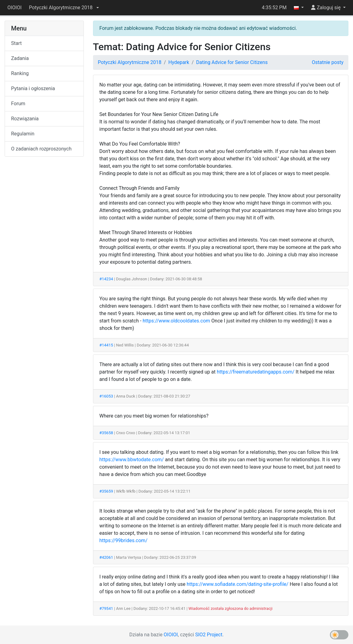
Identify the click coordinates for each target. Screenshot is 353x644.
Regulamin (23, 134)
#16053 (106, 396)
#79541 (106, 608)
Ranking (20, 73)
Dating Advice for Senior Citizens (232, 62)
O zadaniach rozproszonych (41, 149)
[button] (64, 8)
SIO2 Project (209, 635)
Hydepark (179, 62)
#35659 (106, 491)
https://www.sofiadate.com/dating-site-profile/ (238, 584)
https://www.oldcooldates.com (176, 321)
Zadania (20, 58)
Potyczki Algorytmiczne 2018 (130, 62)
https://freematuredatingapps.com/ (256, 372)
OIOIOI (14, 8)
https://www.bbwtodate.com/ (132, 460)
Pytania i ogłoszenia (33, 88)
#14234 (106, 279)
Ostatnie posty (328, 62)
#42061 (106, 557)
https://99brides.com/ (124, 540)
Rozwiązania (25, 119)
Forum (18, 104)
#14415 (106, 345)
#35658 (106, 433)
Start (16, 43)
